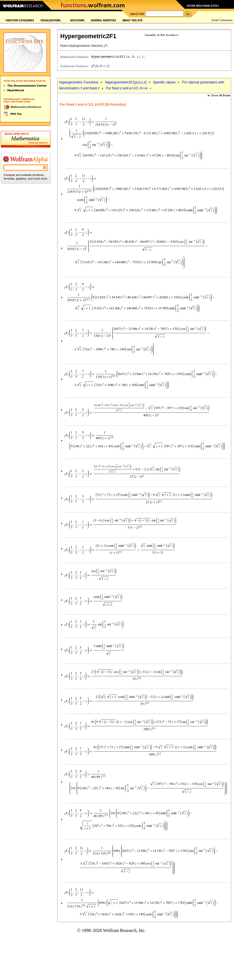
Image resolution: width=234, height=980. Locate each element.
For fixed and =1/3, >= (127, 88)
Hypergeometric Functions (79, 82)
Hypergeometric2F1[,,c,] (125, 82)
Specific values (164, 82)
